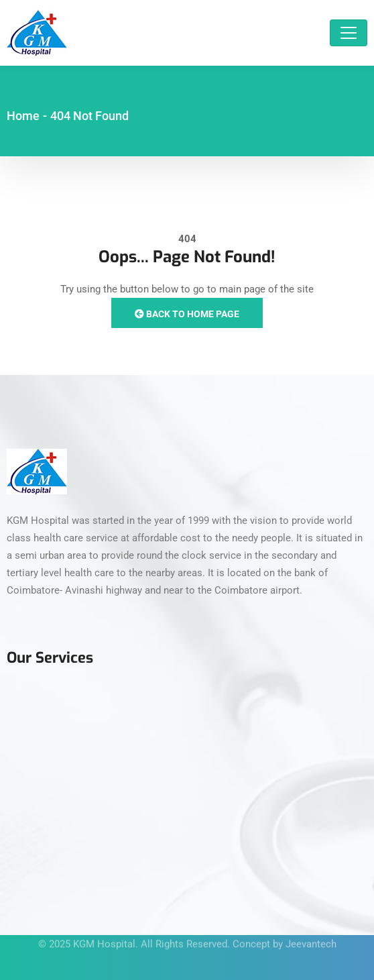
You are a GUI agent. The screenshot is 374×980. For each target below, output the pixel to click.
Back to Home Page (187, 314)
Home (23, 116)
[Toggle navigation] (349, 33)
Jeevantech (311, 939)
